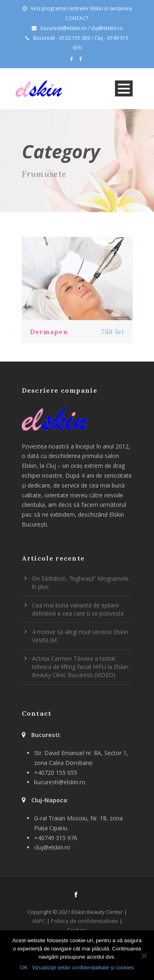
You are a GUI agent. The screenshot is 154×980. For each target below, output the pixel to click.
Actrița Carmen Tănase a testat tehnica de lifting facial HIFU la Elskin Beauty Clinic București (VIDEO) (80, 667)
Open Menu (124, 88)
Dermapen (49, 332)
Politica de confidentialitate (85, 921)
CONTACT (77, 18)
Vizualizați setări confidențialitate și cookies (83, 967)
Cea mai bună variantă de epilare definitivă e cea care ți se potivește (78, 609)
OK (24, 967)
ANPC (39, 921)
